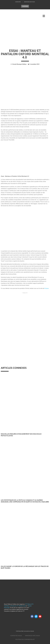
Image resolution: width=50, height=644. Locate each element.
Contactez (18, 2)
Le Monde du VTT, (14, 606)
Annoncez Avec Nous (29, 2)
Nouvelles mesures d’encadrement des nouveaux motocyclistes (21, 435)
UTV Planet (28, 604)
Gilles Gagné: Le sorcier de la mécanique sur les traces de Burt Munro (25, 567)
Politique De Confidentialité (25, 639)
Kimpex (47, 288)
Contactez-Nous (16, 636)
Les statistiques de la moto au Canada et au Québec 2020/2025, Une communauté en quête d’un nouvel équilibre (25, 501)
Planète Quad (22, 606)
